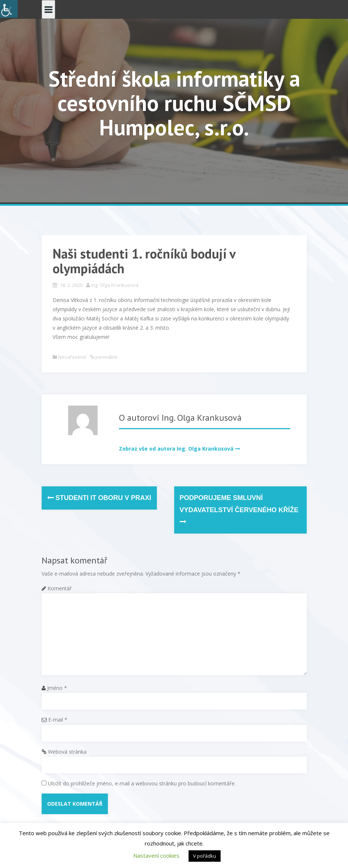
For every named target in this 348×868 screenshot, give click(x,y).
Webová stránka (67, 752)
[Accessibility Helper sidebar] (9, 9)
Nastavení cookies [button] (156, 855)
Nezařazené (72, 357)
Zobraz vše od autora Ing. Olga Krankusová (176, 449)
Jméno (57, 688)
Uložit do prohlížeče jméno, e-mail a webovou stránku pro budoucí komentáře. (142, 783)
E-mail (58, 720)
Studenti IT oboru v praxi (99, 498)
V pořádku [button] (205, 856)
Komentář (60, 588)
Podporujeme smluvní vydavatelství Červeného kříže (239, 510)
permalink (106, 357)
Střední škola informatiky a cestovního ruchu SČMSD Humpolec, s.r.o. (174, 103)
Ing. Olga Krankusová (115, 285)
